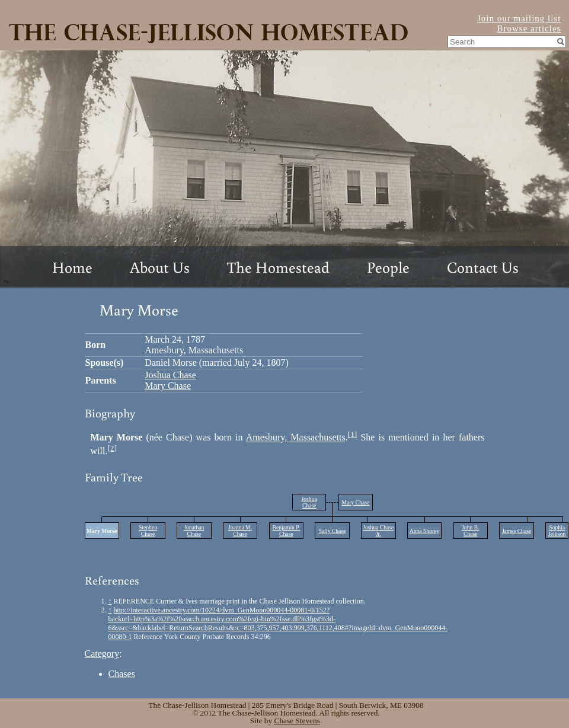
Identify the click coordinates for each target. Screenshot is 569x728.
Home (72, 267)
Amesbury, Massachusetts (296, 438)
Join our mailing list (519, 18)
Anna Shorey (424, 531)
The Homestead (278, 267)
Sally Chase (333, 531)
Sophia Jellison (557, 531)
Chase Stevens (297, 721)
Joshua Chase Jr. (378, 531)
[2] (112, 448)
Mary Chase (168, 386)
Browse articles (529, 28)
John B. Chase (470, 531)
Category (102, 654)
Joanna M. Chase (240, 531)
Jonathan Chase (194, 531)
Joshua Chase (170, 375)
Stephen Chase (148, 531)
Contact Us (483, 267)
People (388, 267)
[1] (353, 434)
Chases (122, 674)
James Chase (517, 531)
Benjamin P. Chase (286, 531)
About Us (160, 267)
